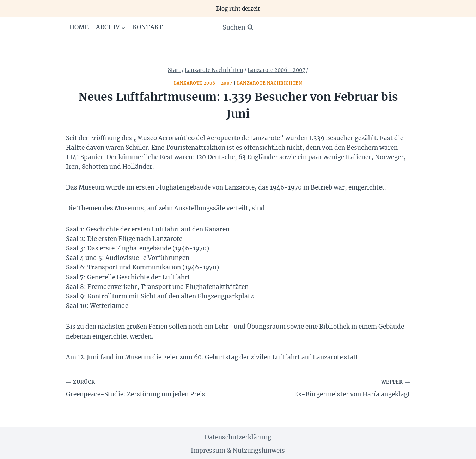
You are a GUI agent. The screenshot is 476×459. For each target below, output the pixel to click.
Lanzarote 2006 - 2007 (203, 83)
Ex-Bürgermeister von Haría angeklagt (327, 387)
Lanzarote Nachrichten (270, 83)
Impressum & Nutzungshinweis (238, 451)
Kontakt (148, 27)
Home (79, 27)
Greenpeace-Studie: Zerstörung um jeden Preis (149, 387)
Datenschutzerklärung (238, 437)
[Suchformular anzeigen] (238, 28)
